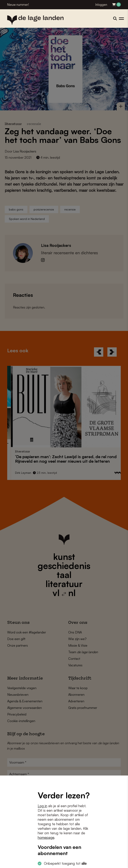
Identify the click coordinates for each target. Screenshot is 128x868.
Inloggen (101, 5)
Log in (42, 806)
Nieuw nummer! (18, 5)
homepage (46, 837)
